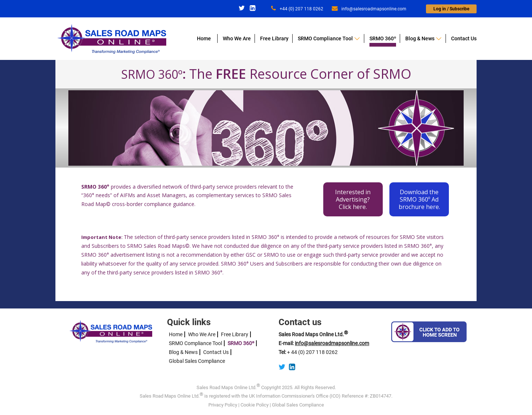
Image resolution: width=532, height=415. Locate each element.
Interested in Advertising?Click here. (353, 199)
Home (204, 39)
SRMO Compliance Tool (325, 39)
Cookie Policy (255, 405)
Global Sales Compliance (197, 361)
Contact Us (464, 39)
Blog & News (420, 39)
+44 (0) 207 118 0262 (297, 9)
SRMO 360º (383, 39)
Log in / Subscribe (451, 9)
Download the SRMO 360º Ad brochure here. (419, 199)
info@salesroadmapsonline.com (369, 9)
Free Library (274, 39)
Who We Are (237, 39)
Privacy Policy (223, 405)
